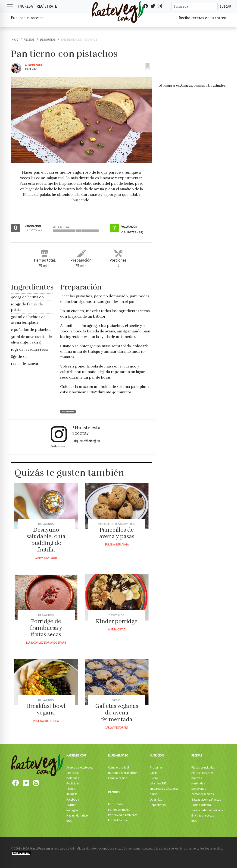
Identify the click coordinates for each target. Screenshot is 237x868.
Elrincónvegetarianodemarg (46, 643)
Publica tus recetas (27, 18)
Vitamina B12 (158, 783)
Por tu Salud (116, 804)
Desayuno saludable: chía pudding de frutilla (46, 540)
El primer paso (118, 755)
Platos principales (203, 767)
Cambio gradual (118, 767)
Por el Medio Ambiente (123, 815)
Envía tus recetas (203, 815)
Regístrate (47, 6)
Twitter (71, 805)
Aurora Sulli (34, 65)
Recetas (29, 40)
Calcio (154, 773)
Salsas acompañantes (206, 800)
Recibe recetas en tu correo (202, 18)
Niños (154, 794)
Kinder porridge (117, 621)
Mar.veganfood (46, 558)
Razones (114, 792)
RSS (69, 821)
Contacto (73, 773)
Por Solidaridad (118, 820)
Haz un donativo (77, 815)
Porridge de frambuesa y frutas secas (46, 628)
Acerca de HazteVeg (80, 767)
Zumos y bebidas (203, 794)
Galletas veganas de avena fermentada (117, 713)
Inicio (15, 40)
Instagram (73, 810)
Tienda (71, 789)
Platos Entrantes (203, 773)
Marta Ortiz (117, 629)
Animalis (72, 794)
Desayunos (48, 40)
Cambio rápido (118, 778)
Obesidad (156, 800)
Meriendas (198, 783)
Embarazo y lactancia (164, 789)
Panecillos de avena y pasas (117, 533)
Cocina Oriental (201, 805)
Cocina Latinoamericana (207, 810)
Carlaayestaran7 (117, 728)
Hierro (154, 778)
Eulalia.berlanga (117, 544)
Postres (197, 778)
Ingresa (25, 6)
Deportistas (158, 805)
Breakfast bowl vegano (46, 709)
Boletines (73, 778)
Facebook (73, 800)
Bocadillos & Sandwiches (117, 524)
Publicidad (73, 783)
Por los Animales (119, 810)
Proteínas (156, 767)
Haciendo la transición (123, 773)
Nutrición (157, 755)
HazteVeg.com (76, 755)
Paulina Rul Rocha (46, 721)
